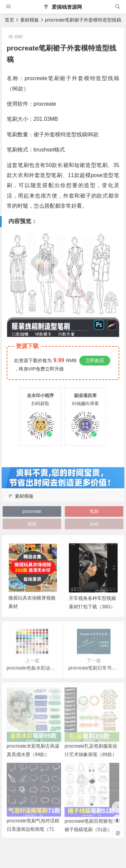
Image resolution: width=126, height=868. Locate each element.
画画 (32, 524)
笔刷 (94, 511)
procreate (32, 511)
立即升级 (54, 369)
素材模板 (30, 20)
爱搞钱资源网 (62, 7)
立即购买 (95, 360)
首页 (9, 20)
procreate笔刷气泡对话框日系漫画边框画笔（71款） (33, 836)
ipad (94, 524)
